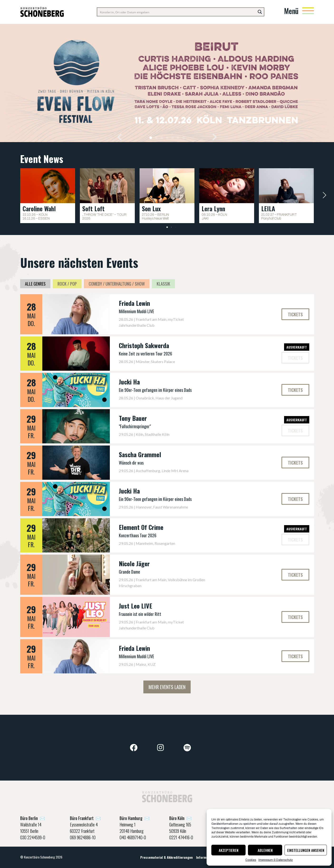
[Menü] (308, 11)
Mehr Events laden (167, 687)
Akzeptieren (229, 850)
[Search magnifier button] (260, 12)
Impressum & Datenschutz (276, 860)
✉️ (33, 818)
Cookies (251, 860)
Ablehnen (265, 850)
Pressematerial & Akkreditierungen (167, 857)
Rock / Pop (67, 284)
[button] (119, 137)
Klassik (163, 284)
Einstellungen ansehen (306, 850)
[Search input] (177, 12)
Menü (291, 11)
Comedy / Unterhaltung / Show (117, 284)
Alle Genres (35, 284)
